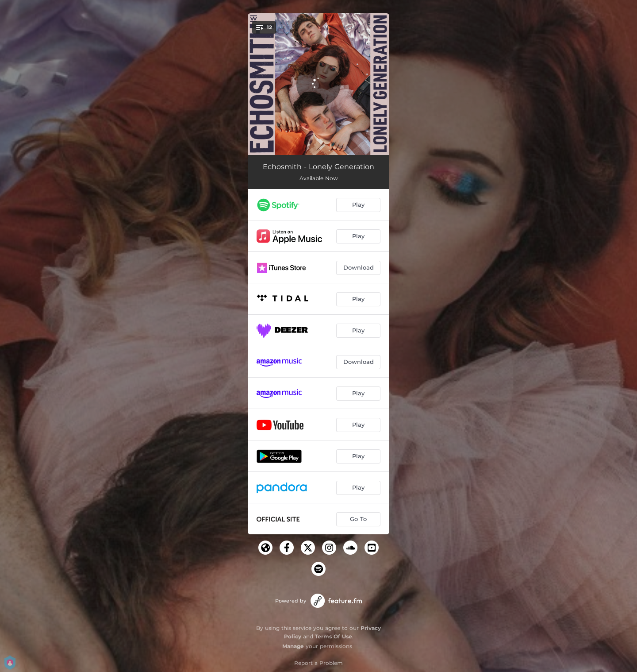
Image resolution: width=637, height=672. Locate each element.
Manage (293, 646)
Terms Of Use (334, 636)
